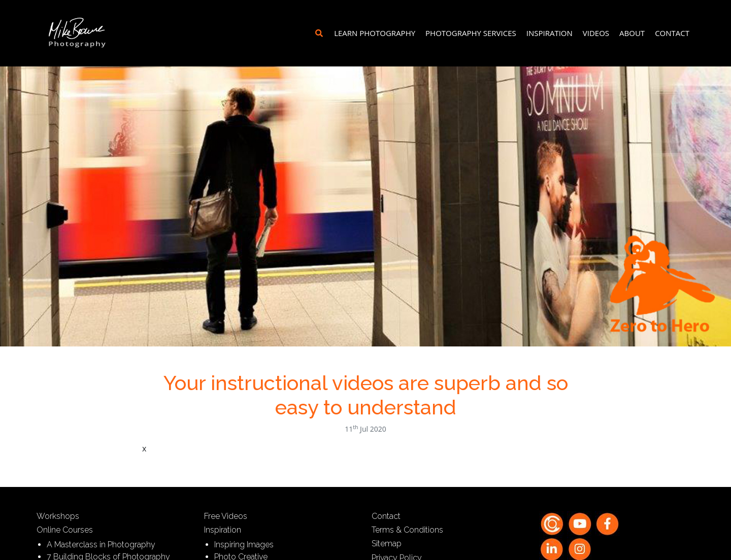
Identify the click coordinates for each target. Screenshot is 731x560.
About (632, 33)
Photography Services (471, 33)
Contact (672, 33)
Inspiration (550, 33)
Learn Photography (375, 33)
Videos (596, 33)
